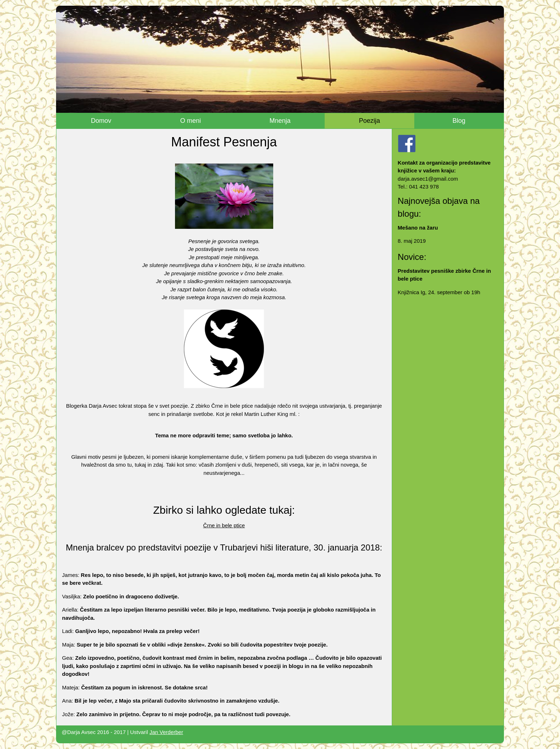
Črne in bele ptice (224, 525)
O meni (190, 121)
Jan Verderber (166, 732)
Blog (459, 121)
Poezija (369, 121)
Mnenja (280, 121)
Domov (101, 121)
